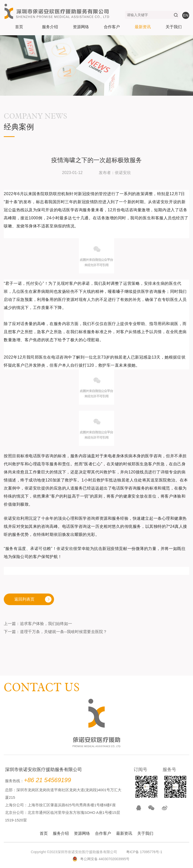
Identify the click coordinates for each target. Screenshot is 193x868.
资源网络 (81, 27)
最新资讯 (143, 27)
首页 (19, 27)
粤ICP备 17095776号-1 (144, 852)
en (186, 15)
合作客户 (112, 27)
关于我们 (174, 27)
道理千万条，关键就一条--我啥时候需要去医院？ (63, 632)
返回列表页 (24, 599)
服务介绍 (50, 27)
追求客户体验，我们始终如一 (46, 624)
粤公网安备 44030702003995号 (105, 859)
